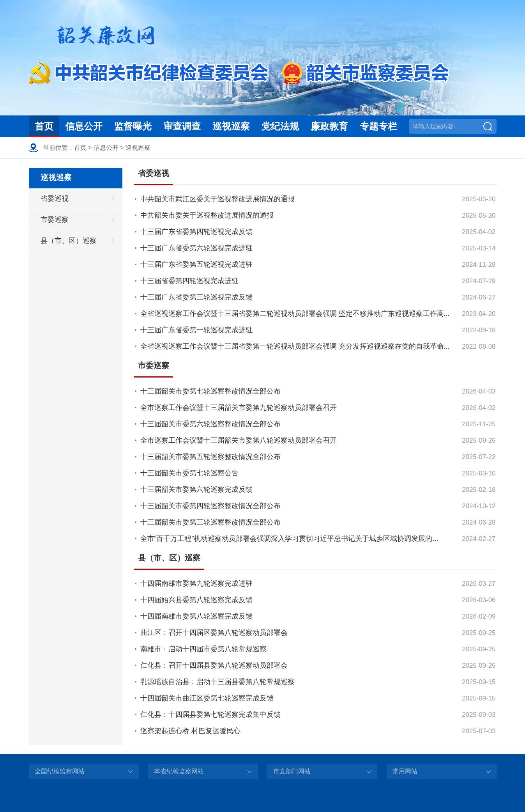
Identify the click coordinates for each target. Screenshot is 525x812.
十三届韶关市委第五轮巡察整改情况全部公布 (210, 457)
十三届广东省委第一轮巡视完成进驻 (196, 330)
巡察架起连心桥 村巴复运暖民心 (190, 731)
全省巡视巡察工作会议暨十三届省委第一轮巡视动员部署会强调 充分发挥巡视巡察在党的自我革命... (295, 346)
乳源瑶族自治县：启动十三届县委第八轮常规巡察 (217, 682)
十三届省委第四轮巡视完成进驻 (189, 281)
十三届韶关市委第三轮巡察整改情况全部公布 (210, 522)
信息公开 (84, 126)
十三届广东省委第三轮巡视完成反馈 (196, 297)
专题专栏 (378, 126)
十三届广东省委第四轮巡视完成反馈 (196, 232)
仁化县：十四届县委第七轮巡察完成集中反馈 (210, 714)
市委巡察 (55, 220)
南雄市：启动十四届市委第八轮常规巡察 (203, 649)
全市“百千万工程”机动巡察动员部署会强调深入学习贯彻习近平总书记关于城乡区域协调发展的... (289, 539)
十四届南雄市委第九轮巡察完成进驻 (196, 583)
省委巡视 (55, 199)
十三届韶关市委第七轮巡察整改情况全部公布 (210, 391)
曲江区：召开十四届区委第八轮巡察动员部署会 (214, 633)
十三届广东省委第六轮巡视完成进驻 (196, 248)
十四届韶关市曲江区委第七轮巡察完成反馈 (207, 698)
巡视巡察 (231, 126)
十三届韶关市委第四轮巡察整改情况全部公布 (210, 506)
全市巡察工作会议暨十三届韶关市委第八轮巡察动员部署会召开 (239, 440)
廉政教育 (329, 126)
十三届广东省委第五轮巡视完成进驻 (196, 264)
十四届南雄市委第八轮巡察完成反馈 (196, 616)
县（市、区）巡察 (69, 241)
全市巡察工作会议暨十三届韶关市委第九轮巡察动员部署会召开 (239, 408)
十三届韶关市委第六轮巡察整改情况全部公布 (210, 424)
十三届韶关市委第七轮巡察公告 (189, 473)
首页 (44, 126)
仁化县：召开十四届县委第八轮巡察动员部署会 (214, 665)
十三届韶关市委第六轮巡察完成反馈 (196, 489)
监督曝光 (133, 126)
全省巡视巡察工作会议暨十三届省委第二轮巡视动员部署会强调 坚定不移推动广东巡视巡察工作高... (295, 314)
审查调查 (182, 126)
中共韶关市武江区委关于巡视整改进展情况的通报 (217, 199)
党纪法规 (280, 126)
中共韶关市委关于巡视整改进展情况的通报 (207, 215)
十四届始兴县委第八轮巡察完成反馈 (196, 600)
